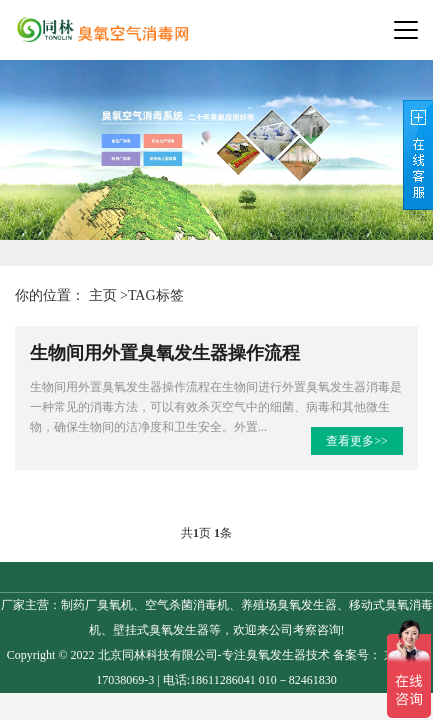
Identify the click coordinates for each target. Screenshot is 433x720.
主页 (103, 295)
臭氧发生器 (276, 655)
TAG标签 (156, 295)
